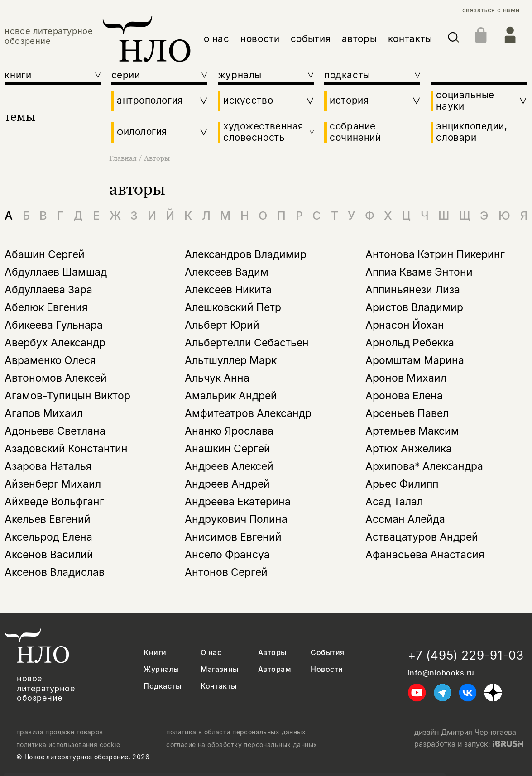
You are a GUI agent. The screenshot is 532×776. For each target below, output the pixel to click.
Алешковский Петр (233, 307)
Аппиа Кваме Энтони (419, 272)
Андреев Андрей (227, 484)
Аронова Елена (404, 396)
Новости (327, 669)
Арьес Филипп (402, 484)
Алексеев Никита (228, 290)
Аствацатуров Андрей (422, 537)
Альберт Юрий (222, 325)
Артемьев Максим (412, 431)
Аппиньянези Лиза (413, 290)
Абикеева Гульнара (54, 325)
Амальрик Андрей (231, 396)
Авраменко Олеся (50, 360)
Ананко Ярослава (229, 431)
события (311, 39)
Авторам (275, 669)
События (327, 653)
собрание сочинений (355, 132)
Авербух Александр (55, 343)
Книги (155, 653)
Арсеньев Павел (407, 413)
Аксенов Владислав (55, 572)
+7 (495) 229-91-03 (466, 655)
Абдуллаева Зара (48, 290)
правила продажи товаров (60, 732)
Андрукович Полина (236, 519)
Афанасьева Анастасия (425, 555)
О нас (211, 653)
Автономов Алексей (56, 378)
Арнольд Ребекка (410, 343)
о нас (217, 39)
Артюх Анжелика (409, 449)
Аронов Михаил (406, 378)
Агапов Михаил (44, 413)
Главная (124, 158)
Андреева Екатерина (238, 502)
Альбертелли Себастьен (247, 343)
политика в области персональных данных (236, 732)
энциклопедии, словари (472, 132)
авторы (359, 39)
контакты (410, 39)
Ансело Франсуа (227, 555)
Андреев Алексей (229, 466)
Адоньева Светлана (55, 431)
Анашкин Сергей (228, 449)
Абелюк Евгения (46, 307)
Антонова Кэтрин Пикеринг (435, 254)
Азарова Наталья (48, 466)
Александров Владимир (246, 254)
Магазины (220, 669)
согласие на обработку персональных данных (242, 745)
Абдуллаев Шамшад (56, 272)
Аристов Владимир (414, 307)
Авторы (157, 158)
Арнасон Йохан (405, 325)
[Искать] (453, 39)
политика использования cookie (68, 745)
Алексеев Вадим (227, 272)
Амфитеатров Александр (248, 413)
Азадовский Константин (66, 449)
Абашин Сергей (45, 254)
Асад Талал (394, 502)
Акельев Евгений (48, 519)
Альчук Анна (217, 378)
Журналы (161, 669)
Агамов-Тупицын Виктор (67, 396)
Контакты (219, 686)
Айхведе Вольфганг (54, 502)
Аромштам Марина (415, 360)
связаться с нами (491, 10)
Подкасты (162, 686)
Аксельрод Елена (48, 537)
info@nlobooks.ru (441, 673)
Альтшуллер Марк (231, 360)
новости (260, 39)
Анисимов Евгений (233, 537)
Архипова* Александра (424, 466)
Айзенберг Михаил (53, 484)
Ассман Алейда (405, 519)
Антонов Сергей (226, 572)
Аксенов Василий (49, 555)
